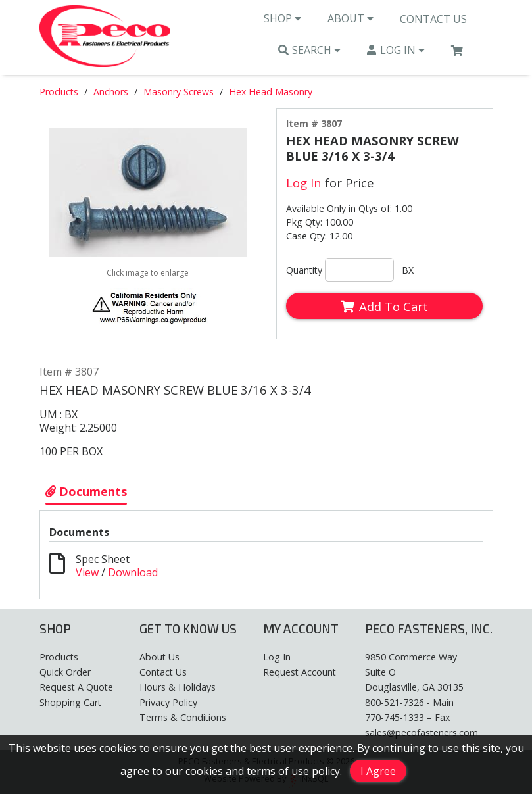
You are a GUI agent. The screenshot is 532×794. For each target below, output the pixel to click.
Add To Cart (384, 306)
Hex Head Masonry (271, 92)
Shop (282, 18)
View (87, 572)
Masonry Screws (179, 92)
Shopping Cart (70, 702)
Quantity (304, 270)
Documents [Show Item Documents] (86, 491)
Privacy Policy (168, 702)
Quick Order (65, 672)
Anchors (111, 92)
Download (133, 572)
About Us (159, 657)
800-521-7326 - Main (409, 702)
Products (59, 92)
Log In (396, 50)
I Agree (378, 771)
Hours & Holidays (178, 687)
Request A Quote (76, 687)
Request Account (300, 672)
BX (408, 270)
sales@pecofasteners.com (422, 732)
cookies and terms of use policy (263, 771)
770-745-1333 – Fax (407, 717)
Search (310, 50)
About (351, 18)
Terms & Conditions (183, 717)
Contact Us (433, 19)
